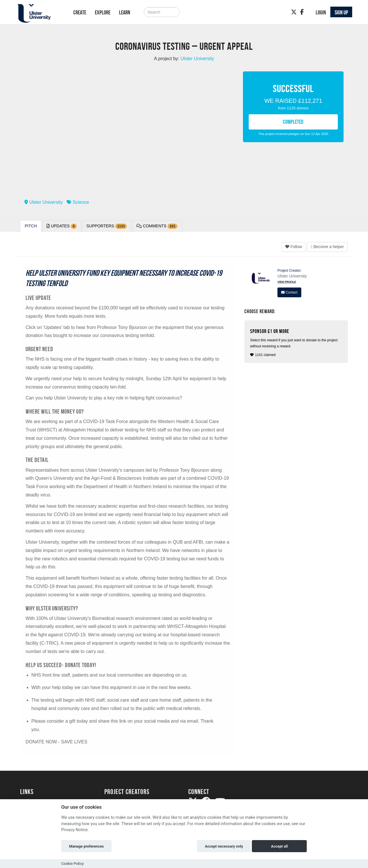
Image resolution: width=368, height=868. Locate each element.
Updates (62, 226)
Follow (294, 247)
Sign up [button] (341, 12)
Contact (289, 292)
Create (80, 12)
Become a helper (327, 247)
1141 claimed (297, 343)
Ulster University (44, 202)
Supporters (107, 226)
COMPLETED (293, 122)
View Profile (287, 282)
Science (78, 202)
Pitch (31, 226)
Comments (157, 226)
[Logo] (39, 13)
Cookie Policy (72, 864)
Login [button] (321, 12)
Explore (103, 12)
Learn (125, 12)
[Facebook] (302, 12)
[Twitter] (294, 12)
